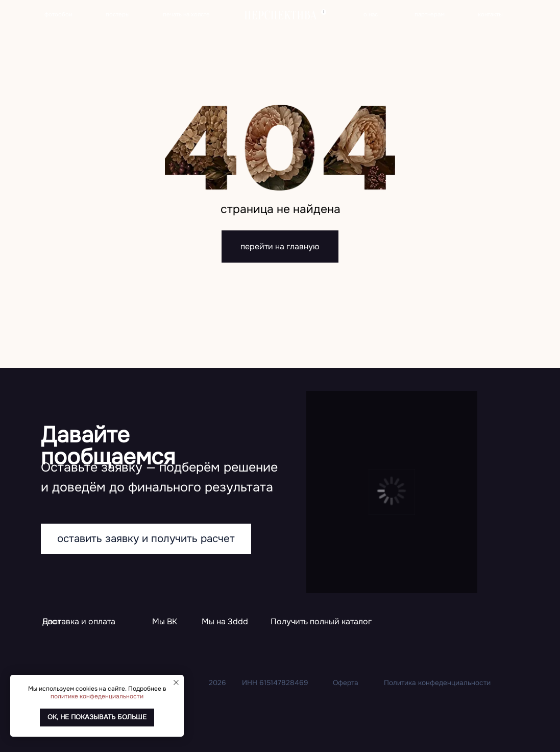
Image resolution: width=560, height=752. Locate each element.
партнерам (430, 14)
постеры (118, 14)
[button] (321, 622)
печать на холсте (186, 14)
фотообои (58, 14)
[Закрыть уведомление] (176, 683)
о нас (371, 14)
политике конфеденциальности (97, 696)
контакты (490, 14)
